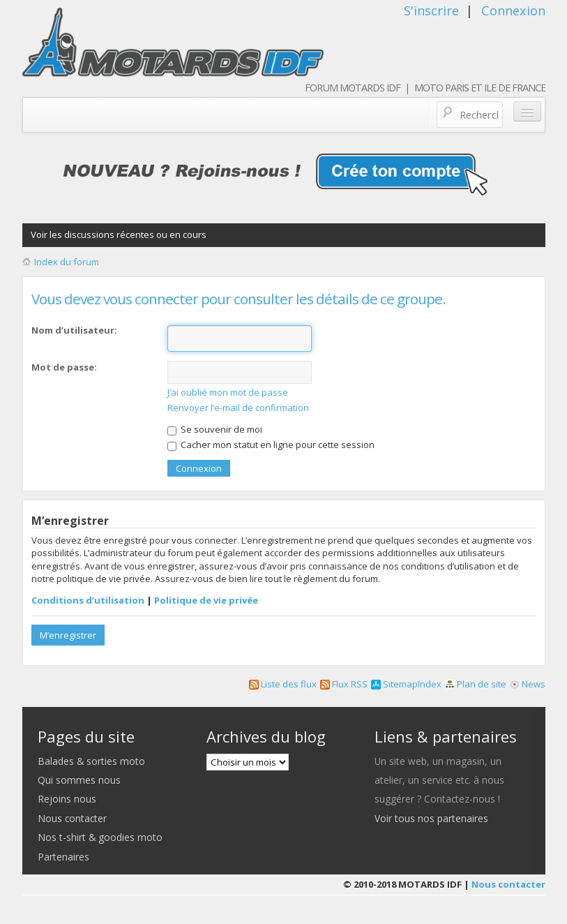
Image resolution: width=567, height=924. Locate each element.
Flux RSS (344, 684)
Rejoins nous (67, 799)
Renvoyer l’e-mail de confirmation (238, 408)
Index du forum (67, 262)
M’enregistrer (68, 635)
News (528, 684)
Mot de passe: (64, 367)
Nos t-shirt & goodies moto (100, 837)
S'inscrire (431, 10)
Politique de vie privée (206, 600)
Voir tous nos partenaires (431, 818)
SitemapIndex (406, 684)
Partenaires (63, 857)
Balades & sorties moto (91, 761)
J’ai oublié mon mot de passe (228, 392)
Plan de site (476, 684)
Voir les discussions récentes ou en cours (119, 234)
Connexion (513, 10)
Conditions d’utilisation (88, 600)
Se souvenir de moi (215, 429)
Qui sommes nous (79, 780)
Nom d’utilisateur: (74, 330)
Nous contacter (72, 818)
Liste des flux (283, 684)
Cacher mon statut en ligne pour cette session (271, 445)
